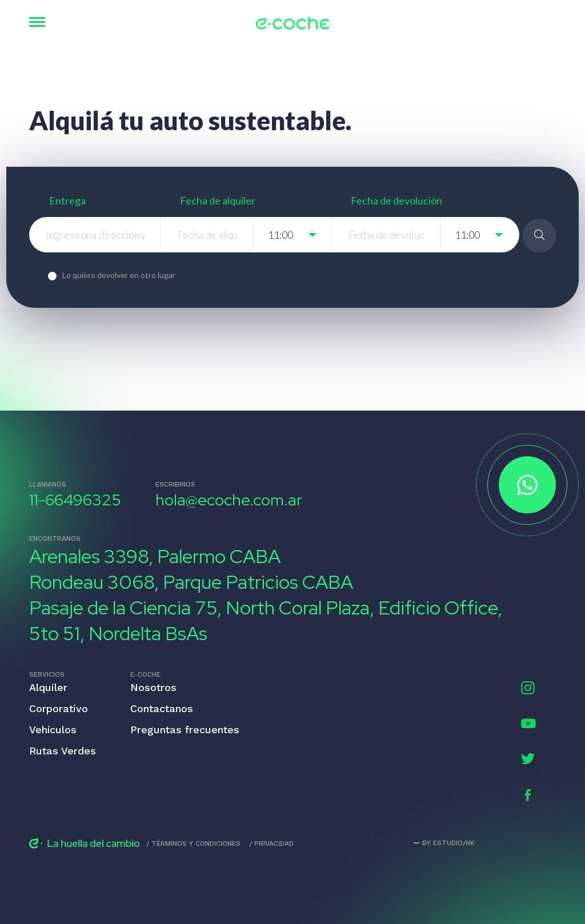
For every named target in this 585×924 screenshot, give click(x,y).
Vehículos (53, 730)
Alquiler (48, 687)
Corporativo (59, 708)
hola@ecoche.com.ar (229, 500)
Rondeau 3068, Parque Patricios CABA (191, 582)
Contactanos (162, 708)
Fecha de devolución (396, 200)
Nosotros (153, 687)
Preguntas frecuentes (185, 730)
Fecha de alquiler (218, 200)
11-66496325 (75, 500)
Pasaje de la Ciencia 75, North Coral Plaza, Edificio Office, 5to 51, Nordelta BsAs (266, 620)
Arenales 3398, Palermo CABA (155, 556)
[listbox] (293, 235)
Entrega (67, 200)
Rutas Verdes (63, 751)
